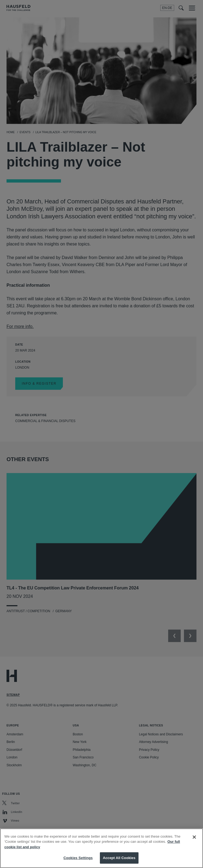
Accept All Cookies (119, 858)
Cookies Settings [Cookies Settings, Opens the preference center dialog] (78, 858)
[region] (101, 848)
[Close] (194, 837)
